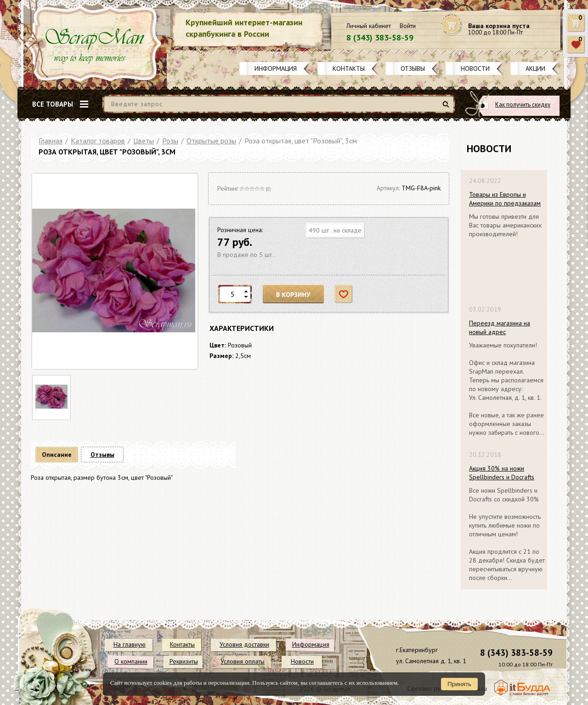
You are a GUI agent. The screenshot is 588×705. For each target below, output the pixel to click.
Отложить (344, 294)
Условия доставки (244, 644)
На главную (130, 644)
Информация (276, 68)
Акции (535, 68)
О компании (131, 661)
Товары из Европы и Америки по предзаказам (505, 199)
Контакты (349, 68)
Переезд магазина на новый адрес (500, 327)
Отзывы (413, 68)
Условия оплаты (243, 661)
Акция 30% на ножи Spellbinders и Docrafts (502, 473)
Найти (447, 108)
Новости (475, 68)
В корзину (294, 294)
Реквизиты (184, 661)
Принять (459, 684)
